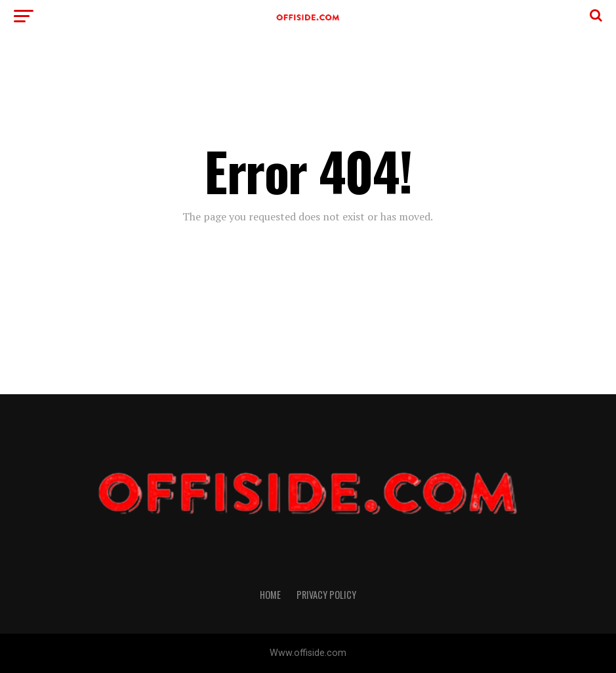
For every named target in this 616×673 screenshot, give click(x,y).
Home (270, 595)
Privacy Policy (326, 595)
